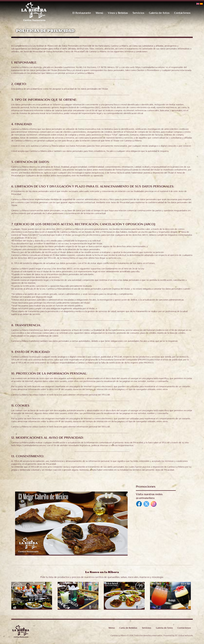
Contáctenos (182, 13)
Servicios (138, 13)
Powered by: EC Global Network (178, 637)
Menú (99, 13)
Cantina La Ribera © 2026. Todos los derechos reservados (136, 637)
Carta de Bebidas (128, 629)
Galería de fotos (159, 13)
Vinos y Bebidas (118, 13)
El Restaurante (82, 13)
